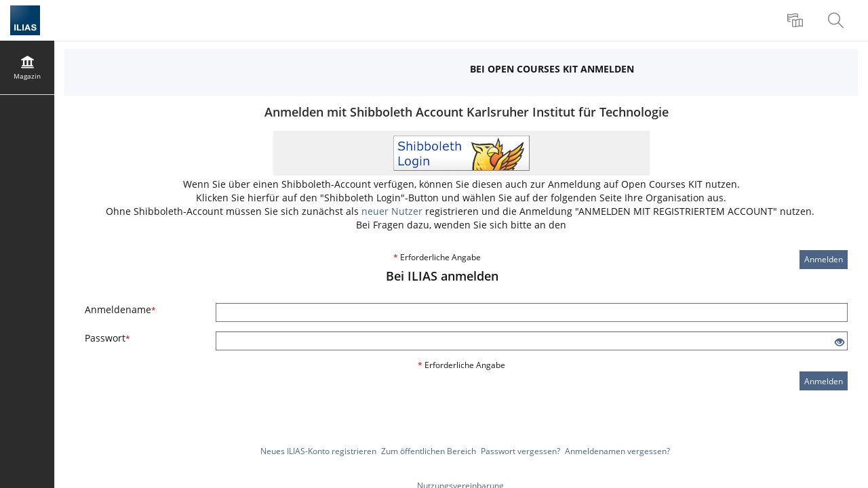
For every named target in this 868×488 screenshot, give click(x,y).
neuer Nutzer (392, 211)
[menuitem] (797, 20)
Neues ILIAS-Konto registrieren (318, 451)
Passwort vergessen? (520, 451)
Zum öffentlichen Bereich (429, 451)
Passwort (107, 338)
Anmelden (824, 259)
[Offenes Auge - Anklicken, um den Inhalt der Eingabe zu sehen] (840, 343)
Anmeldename (120, 309)
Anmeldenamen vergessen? (617, 451)
